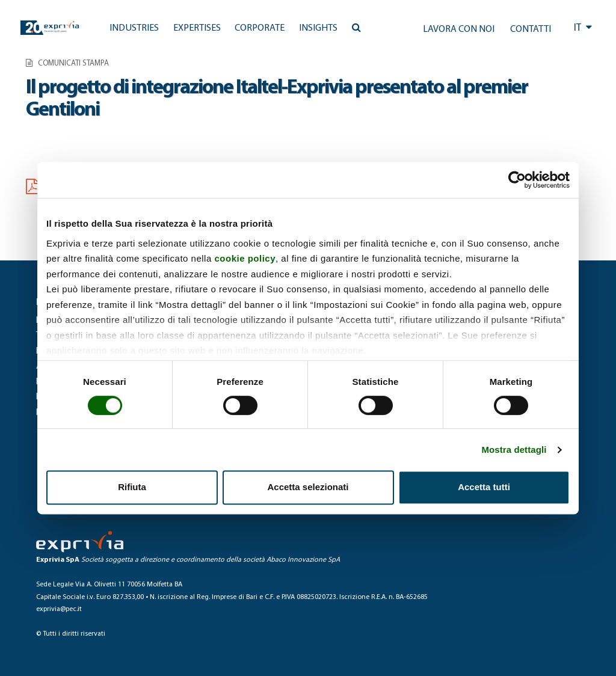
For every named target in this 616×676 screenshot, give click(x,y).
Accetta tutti (484, 487)
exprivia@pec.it (59, 609)
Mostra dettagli (514, 450)
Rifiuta (132, 487)
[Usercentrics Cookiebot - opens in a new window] (517, 180)
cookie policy (245, 258)
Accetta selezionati (308, 487)
